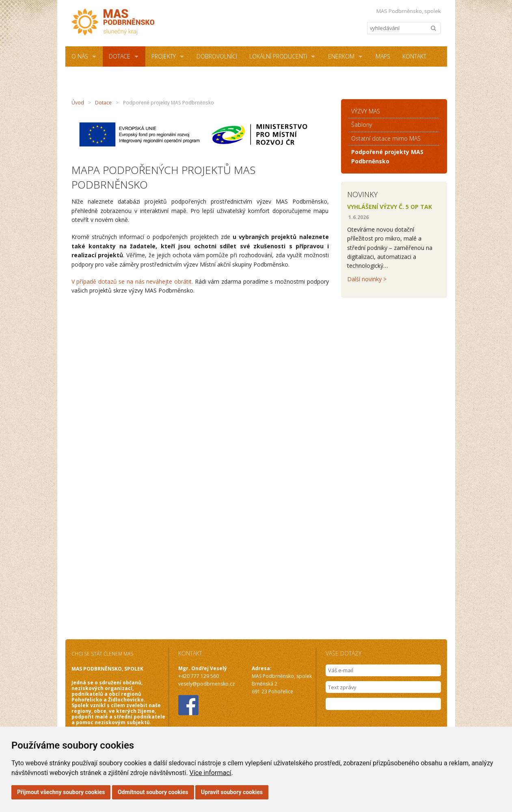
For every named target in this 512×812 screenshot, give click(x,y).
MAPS (383, 56)
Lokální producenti (278, 56)
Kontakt (414, 56)
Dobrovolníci (217, 56)
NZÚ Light (157, 77)
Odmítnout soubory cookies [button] (153, 792)
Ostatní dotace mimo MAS (386, 138)
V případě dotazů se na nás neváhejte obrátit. (132, 281)
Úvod (78, 103)
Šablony (362, 125)
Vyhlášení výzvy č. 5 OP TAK (390, 207)
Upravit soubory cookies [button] (232, 792)
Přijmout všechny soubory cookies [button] (61, 792)
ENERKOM (341, 56)
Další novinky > (367, 279)
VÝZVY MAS (366, 111)
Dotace (120, 56)
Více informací (211, 773)
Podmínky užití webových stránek (232, 77)
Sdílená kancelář (97, 77)
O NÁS (80, 56)
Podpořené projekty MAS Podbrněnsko (387, 156)
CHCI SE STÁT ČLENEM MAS (102, 654)
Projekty (164, 56)
